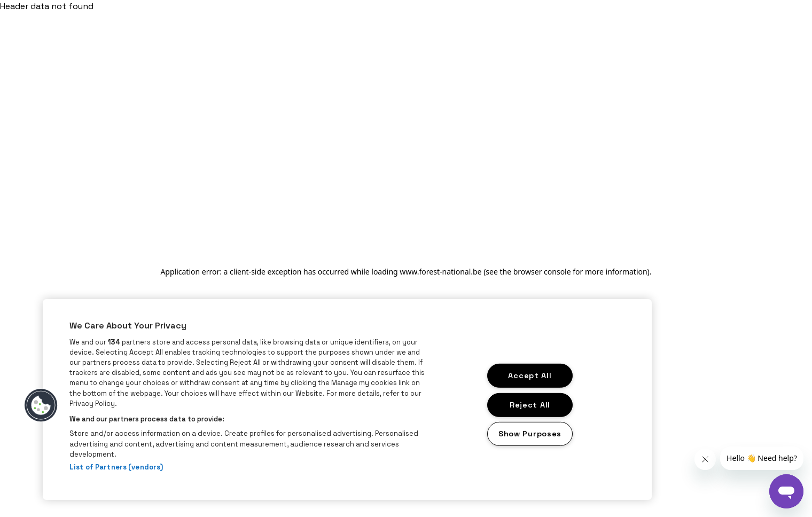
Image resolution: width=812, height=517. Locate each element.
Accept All (530, 375)
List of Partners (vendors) (116, 467)
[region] (347, 399)
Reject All (530, 404)
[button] (41, 405)
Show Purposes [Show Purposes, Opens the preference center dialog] (530, 434)
